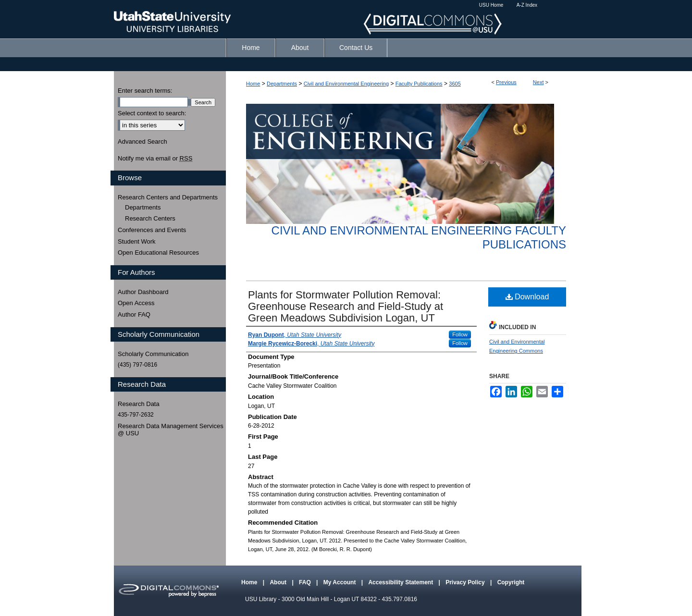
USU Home (491, 5)
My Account (340, 582)
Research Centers (150, 218)
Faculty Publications (419, 84)
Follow (460, 334)
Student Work (137, 241)
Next (538, 82)
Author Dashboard (143, 292)
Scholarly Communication (153, 354)
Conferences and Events (152, 230)
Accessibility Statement (401, 582)
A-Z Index (527, 5)
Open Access (136, 303)
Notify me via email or (155, 159)
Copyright (511, 582)
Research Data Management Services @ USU (171, 430)
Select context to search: (152, 113)
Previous (506, 82)
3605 (455, 84)
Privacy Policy (466, 582)
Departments (282, 84)
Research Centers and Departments (168, 197)
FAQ (306, 582)
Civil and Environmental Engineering (346, 84)
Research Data (139, 404)
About (279, 582)
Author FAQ (134, 314)
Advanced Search (142, 142)
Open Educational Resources (158, 253)
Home (253, 84)
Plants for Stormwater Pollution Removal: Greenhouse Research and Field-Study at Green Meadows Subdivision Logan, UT (346, 306)
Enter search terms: (145, 91)
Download (527, 297)
